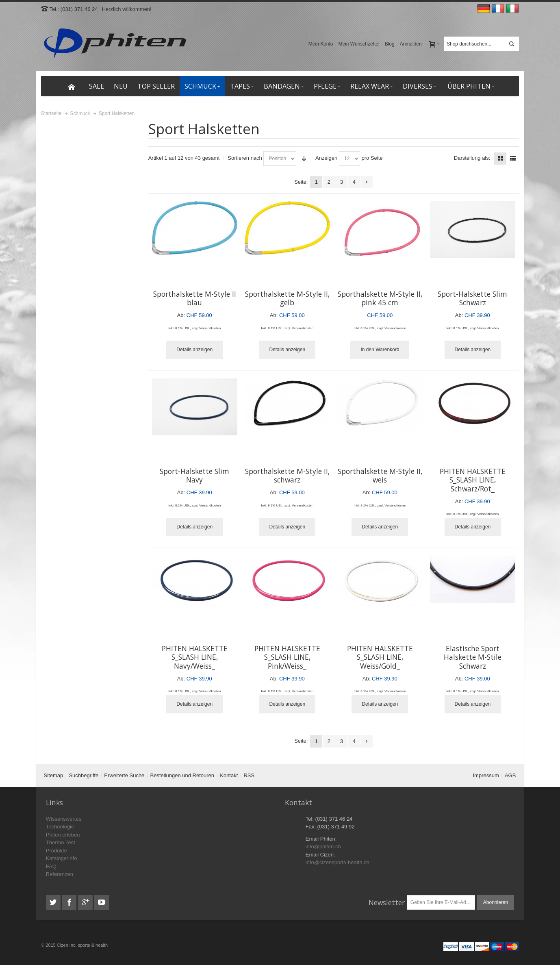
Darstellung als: (472, 158)
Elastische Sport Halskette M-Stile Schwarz (473, 657)
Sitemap (54, 775)
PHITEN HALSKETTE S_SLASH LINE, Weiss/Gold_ (380, 657)
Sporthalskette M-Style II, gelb (287, 298)
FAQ (51, 866)
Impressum (486, 775)
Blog (390, 44)
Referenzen (60, 874)
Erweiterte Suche (124, 775)
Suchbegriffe (84, 775)
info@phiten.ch (323, 847)
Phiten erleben (63, 835)
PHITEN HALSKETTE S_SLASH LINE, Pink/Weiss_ (287, 657)
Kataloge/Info (62, 858)
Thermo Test (61, 842)
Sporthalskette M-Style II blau (195, 298)
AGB (510, 775)
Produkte (56, 851)
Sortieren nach (245, 158)
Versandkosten (210, 328)
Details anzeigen (194, 350)
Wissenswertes (64, 819)
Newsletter (387, 902)
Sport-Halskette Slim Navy (194, 476)
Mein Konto (321, 44)
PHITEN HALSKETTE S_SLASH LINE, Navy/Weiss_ (195, 657)
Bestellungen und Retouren (182, 775)
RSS (249, 775)
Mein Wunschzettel (359, 44)
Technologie (60, 827)
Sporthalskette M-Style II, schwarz (287, 476)
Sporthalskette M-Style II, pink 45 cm (380, 298)
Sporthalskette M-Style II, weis (380, 476)
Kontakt (229, 775)
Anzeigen (326, 158)
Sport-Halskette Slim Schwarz (472, 298)
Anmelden (411, 44)
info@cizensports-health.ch (338, 862)
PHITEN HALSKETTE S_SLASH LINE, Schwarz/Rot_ (473, 480)
